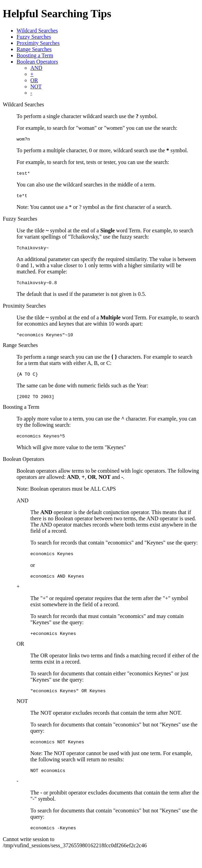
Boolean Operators (37, 62)
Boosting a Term (35, 55)
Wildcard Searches (37, 31)
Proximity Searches (38, 43)
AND (36, 68)
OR (34, 80)
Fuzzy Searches (34, 37)
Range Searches (34, 49)
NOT (36, 86)
